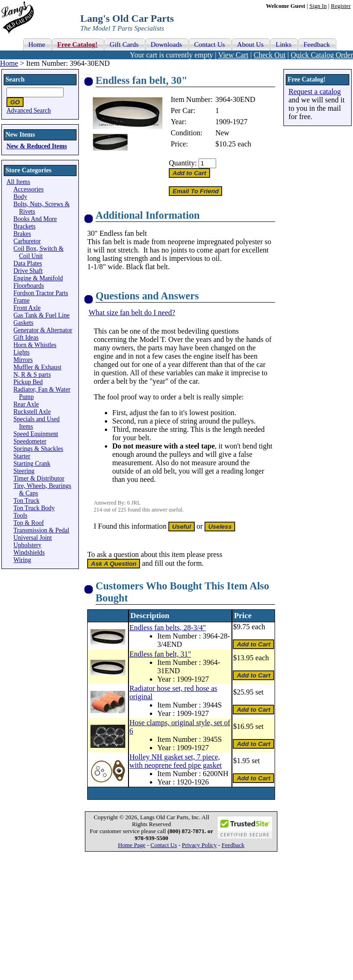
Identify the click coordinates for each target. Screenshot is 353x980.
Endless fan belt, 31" (160, 654)
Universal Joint (33, 538)
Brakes (22, 234)
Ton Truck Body (34, 508)
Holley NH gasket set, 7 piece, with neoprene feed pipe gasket (176, 761)
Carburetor (27, 241)
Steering (24, 471)
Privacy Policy (199, 845)
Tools (20, 515)
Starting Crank (32, 464)
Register (341, 6)
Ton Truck (26, 501)
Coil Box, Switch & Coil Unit (39, 252)
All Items (18, 182)
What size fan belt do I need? (132, 313)
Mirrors (23, 360)
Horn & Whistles (35, 345)
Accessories (29, 189)
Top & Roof (29, 523)
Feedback (233, 845)
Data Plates (28, 263)
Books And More (35, 219)
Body (20, 197)
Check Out (270, 55)
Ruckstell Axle (32, 412)
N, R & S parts (32, 375)
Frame (22, 300)
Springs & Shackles (38, 449)
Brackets (25, 226)
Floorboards (29, 286)
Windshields (29, 553)
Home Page (132, 845)
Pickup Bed (28, 382)
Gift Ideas (26, 338)
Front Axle (27, 308)
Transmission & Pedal (41, 530)
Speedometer (30, 441)
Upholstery (27, 545)
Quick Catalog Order (322, 55)
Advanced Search (29, 111)
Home (9, 63)
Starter (22, 456)
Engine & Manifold (38, 278)
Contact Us (164, 845)
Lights (22, 352)
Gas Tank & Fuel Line (42, 315)
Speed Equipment (36, 434)
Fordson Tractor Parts (41, 293)
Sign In (318, 6)
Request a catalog (315, 92)
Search (15, 79)
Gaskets (23, 323)
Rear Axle (26, 404)
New (222, 133)
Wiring (22, 560)
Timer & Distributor (39, 478)
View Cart (233, 55)
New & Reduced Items (37, 146)
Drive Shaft (28, 271)
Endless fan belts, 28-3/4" (168, 628)
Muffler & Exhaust (37, 367)
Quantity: (183, 163)
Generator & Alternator (43, 330)
